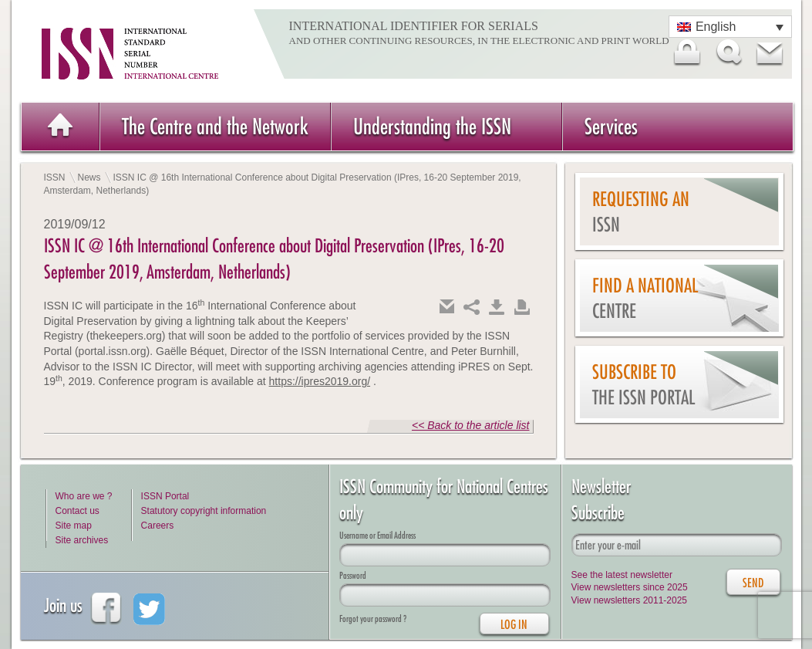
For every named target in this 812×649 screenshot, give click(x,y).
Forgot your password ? (373, 619)
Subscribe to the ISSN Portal (644, 385)
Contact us (77, 511)
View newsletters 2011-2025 (630, 600)
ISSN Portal (165, 496)
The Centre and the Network (215, 126)
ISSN (55, 177)
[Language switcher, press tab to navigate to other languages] (730, 27)
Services (611, 126)
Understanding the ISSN (432, 126)
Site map (74, 526)
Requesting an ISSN (641, 212)
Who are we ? (84, 496)
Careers (158, 526)
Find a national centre (645, 298)
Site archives (82, 540)
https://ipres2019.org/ (320, 381)
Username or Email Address (377, 535)
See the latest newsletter (622, 575)
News (89, 177)
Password (353, 575)
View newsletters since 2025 (630, 587)
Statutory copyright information (204, 511)
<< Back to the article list (471, 425)
